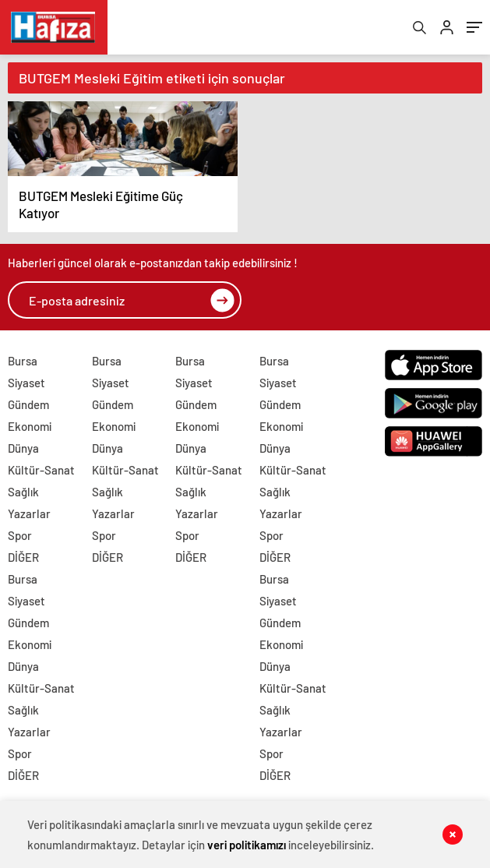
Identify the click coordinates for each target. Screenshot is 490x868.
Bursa (23, 361)
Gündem (28, 404)
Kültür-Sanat (41, 470)
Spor (20, 535)
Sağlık (23, 492)
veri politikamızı (247, 845)
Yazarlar (29, 513)
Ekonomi (30, 426)
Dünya (23, 448)
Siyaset (26, 383)
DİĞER (23, 557)
